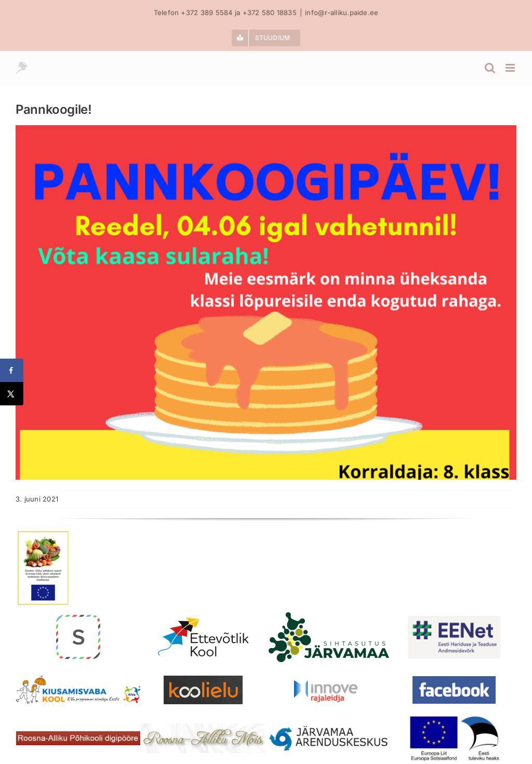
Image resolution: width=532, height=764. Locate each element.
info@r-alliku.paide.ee (342, 12)
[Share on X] (12, 394)
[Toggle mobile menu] (511, 68)
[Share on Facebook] (12, 370)
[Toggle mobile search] (490, 68)
